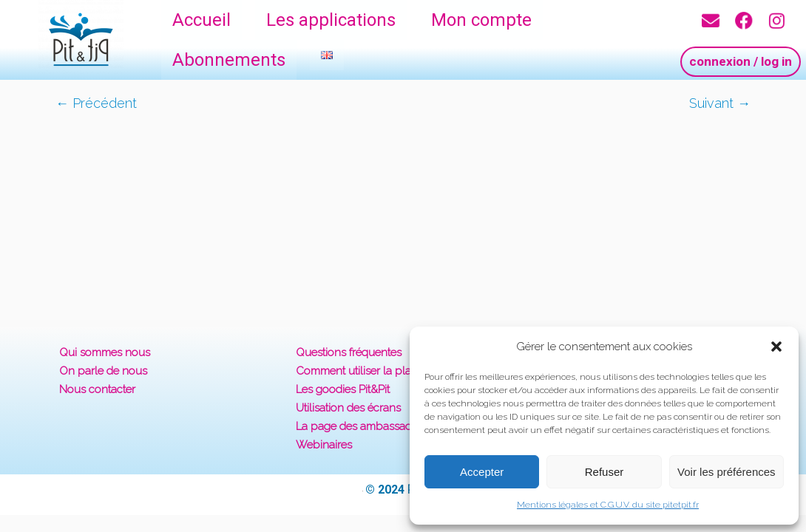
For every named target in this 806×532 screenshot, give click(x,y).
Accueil (201, 20)
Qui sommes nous (105, 352)
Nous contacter (97, 389)
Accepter (482, 472)
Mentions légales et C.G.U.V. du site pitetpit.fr (608, 505)
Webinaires (324, 445)
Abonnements (229, 60)
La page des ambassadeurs (365, 426)
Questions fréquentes (349, 352)
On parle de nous (103, 371)
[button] (776, 347)
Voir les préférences (727, 472)
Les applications (331, 20)
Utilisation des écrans (348, 408)
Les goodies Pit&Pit (343, 389)
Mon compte (481, 20)
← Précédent (96, 103)
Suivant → (720, 103)
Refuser (604, 472)
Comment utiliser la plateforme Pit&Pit (389, 371)
